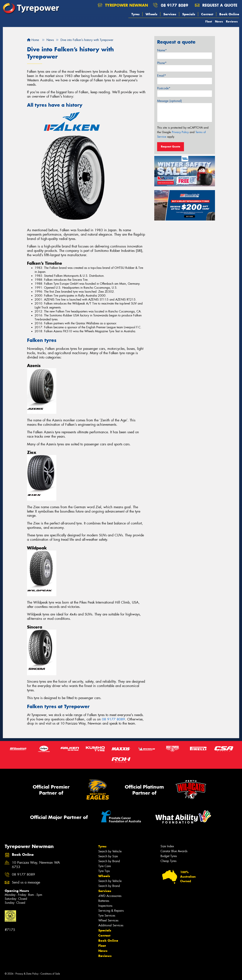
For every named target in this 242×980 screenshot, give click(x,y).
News (219, 21)
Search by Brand (109, 861)
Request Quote (171, 146)
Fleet (209, 21)
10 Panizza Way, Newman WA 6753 (36, 865)
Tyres (135, 14)
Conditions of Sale (50, 974)
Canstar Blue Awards (174, 851)
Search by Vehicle (110, 851)
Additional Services (111, 925)
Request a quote (216, 5)
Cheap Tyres (168, 861)
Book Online (229, 14)
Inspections (105, 906)
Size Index (167, 846)
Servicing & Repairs (111, 911)
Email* (162, 76)
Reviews (232, 21)
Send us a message (26, 882)
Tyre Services (107, 916)
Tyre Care (105, 866)
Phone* (162, 63)
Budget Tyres (169, 856)
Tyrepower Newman (123, 5)
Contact (207, 14)
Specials (189, 14)
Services (170, 14)
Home (33, 40)
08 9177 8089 (175, 5)
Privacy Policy (180, 132)
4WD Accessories (110, 896)
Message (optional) (169, 101)
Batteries (104, 901)
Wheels (151, 14)
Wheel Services (108, 920)
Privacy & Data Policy (27, 974)
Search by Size (108, 856)
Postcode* (164, 88)
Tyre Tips (104, 871)
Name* (162, 50)
